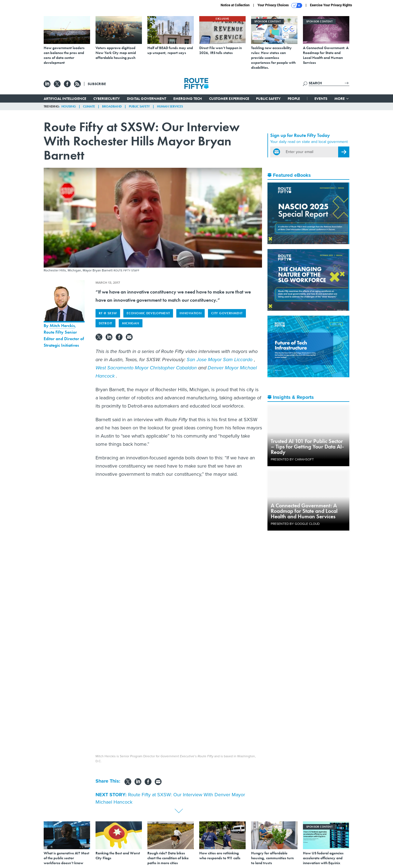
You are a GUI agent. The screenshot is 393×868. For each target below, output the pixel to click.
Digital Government (147, 98)
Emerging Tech (188, 98)
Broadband (112, 106)
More (342, 98)
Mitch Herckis (62, 326)
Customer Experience (229, 98)
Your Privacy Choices (280, 5)
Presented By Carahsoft (292, 459)
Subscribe (97, 84)
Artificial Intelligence (65, 98)
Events (321, 98)
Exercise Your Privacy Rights (331, 5)
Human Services (170, 106)
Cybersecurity (107, 98)
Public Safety (268, 98)
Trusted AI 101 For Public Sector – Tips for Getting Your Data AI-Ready (307, 447)
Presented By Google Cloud (295, 524)
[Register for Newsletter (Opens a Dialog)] (344, 152)
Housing (69, 106)
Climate (89, 106)
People (294, 98)
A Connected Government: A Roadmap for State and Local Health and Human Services (304, 511)
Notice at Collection (235, 5)
